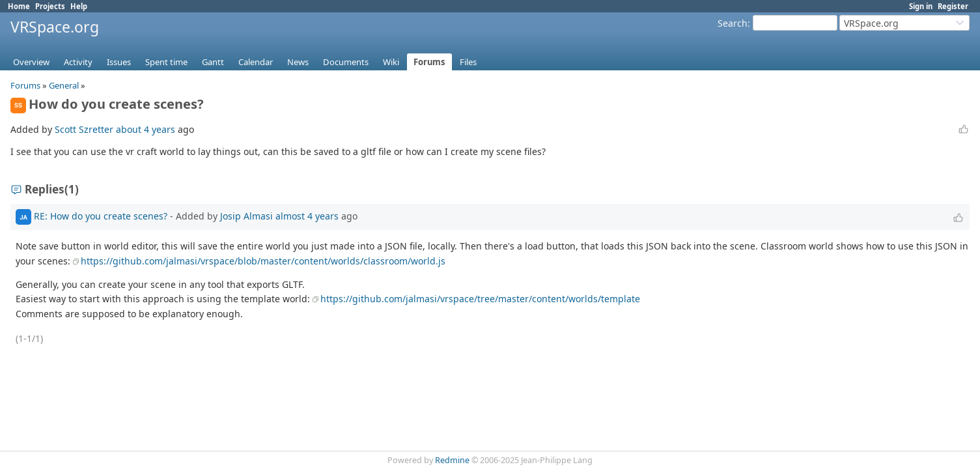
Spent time (166, 62)
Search (733, 23)
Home (19, 6)
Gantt (213, 62)
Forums (429, 62)
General (64, 85)
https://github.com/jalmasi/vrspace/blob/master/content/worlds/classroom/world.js (263, 261)
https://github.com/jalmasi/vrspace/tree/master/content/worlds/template (480, 299)
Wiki (391, 62)
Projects (50, 6)
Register (953, 6)
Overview (31, 62)
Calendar (256, 62)
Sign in (921, 6)
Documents (346, 62)
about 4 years (146, 129)
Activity (78, 62)
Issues (119, 62)
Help (79, 6)
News (298, 62)
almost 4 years (307, 216)
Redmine (452, 460)
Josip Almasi (246, 216)
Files (468, 62)
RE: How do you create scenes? (101, 216)
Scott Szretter (84, 129)
